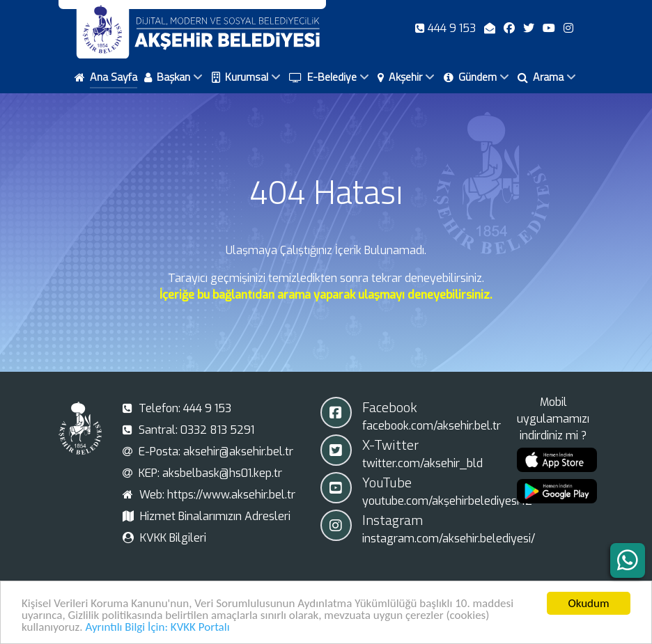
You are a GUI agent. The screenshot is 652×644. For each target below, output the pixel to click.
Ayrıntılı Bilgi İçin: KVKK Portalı (157, 630)
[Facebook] (511, 28)
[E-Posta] (491, 28)
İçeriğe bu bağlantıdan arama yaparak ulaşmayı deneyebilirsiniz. (326, 295)
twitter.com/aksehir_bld (422, 463)
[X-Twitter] (530, 28)
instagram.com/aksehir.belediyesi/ (449, 539)
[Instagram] (568, 28)
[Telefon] (447, 28)
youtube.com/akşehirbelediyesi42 (447, 501)
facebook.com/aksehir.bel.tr (432, 426)
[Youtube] (550, 28)
